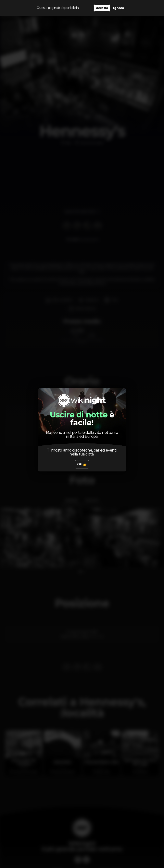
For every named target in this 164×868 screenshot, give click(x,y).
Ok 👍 (82, 464)
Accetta (102, 8)
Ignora (119, 8)
